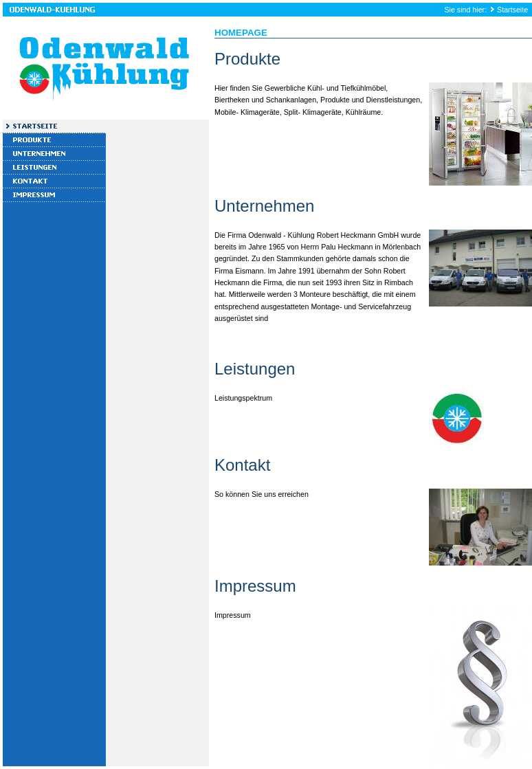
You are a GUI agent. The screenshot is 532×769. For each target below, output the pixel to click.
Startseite (512, 10)
